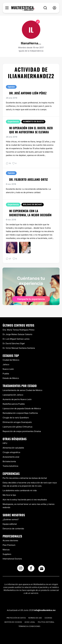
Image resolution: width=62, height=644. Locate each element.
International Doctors (12, 559)
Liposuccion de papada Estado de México (22, 408)
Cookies (48, 618)
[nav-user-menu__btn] (54, 8)
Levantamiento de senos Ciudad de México (22, 390)
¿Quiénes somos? (11, 519)
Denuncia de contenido (13, 529)
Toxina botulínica (10, 466)
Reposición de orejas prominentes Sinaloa (22, 431)
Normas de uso (35, 618)
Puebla (6, 374)
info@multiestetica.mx (45, 610)
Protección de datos (16, 618)
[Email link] (42, 569)
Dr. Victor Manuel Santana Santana (19, 348)
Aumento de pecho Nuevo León (17, 399)
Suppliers (7, 554)
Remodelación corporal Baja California (20, 413)
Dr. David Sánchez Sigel (14, 343)
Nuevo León (8, 369)
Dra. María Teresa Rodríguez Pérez (19, 330)
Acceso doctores (10, 540)
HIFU (5, 443)
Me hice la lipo (9, 495)
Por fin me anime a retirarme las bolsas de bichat (25, 478)
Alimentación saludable (13, 448)
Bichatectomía (9, 461)
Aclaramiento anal (11, 457)
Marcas (6, 550)
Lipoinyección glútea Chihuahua (18, 427)
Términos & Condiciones (29, 626)
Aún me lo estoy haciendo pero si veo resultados (25, 500)
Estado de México (11, 378)
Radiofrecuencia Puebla (14, 404)
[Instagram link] (21, 569)
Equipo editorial (10, 524)
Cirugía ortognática (11, 452)
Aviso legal (30, 622)
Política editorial (46, 622)
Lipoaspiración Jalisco (13, 395)
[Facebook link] (31, 569)
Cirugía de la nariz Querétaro (16, 418)
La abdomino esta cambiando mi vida (20, 490)
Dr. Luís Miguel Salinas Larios (16, 339)
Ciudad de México (11, 360)
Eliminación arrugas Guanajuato (17, 422)
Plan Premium (9, 545)
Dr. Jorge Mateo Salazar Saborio (17, 334)
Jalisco (6, 364)
